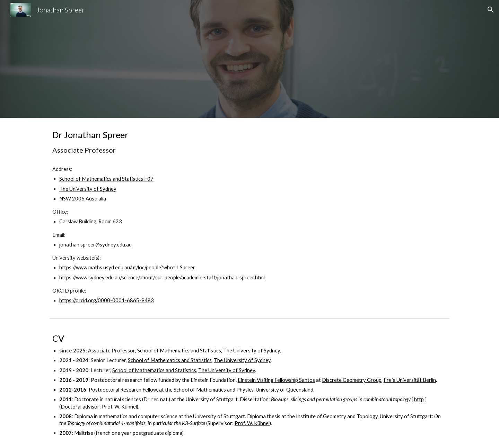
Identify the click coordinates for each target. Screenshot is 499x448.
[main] (249, 216)
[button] (491, 10)
